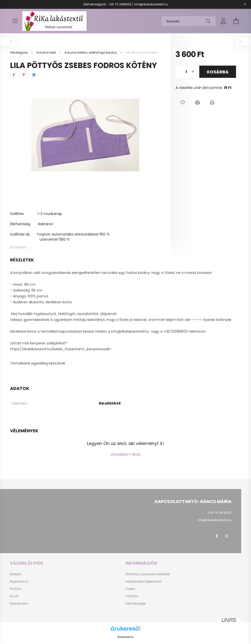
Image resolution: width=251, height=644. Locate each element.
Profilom (16, 589)
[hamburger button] (15, 21)
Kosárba (218, 72)
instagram (226, 536)
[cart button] (236, 21)
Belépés (16, 574)
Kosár (14, 596)
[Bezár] (245, 4)
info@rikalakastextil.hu (130, 331)
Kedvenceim (19, 604)
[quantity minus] (179, 72)
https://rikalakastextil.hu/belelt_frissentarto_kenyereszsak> (61, 349)
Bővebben (19, 247)
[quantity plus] (193, 72)
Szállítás (132, 596)
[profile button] (223, 21)
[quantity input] (186, 72)
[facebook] (14, 75)
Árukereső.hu (125, 637)
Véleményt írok (126, 455)
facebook (217, 536)
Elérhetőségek (136, 604)
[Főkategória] (19, 53)
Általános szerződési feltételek (148, 574)
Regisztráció (19, 582)
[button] (183, 103)
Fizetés (130, 589)
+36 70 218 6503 (219, 513)
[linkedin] (34, 75)
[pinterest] (24, 75)
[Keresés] (188, 21)
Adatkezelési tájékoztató (144, 582)
